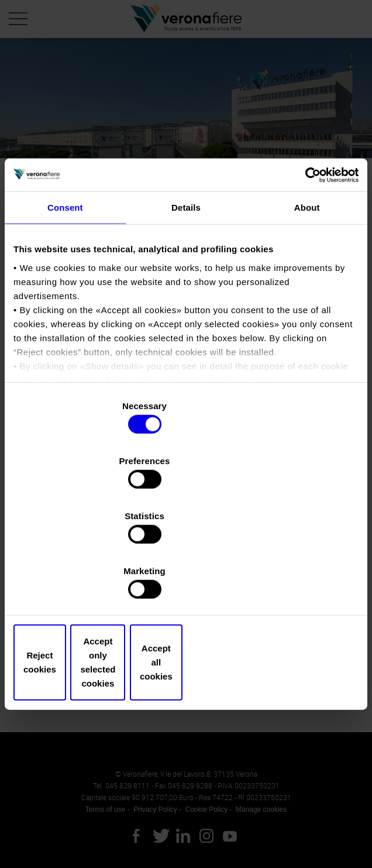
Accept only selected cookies (186, 580)
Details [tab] (186, 306)
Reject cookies (69, 580)
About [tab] (307, 306)
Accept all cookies (303, 580)
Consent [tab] (65, 306)
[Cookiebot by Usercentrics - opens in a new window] (307, 272)
